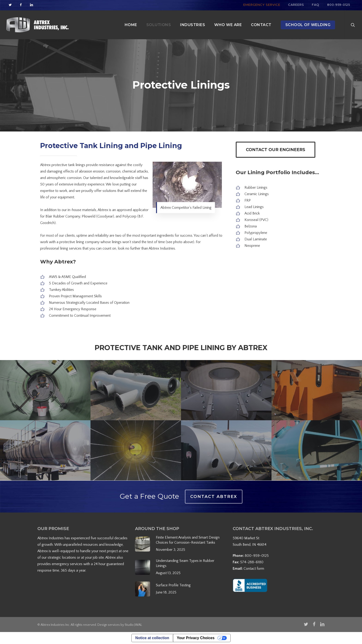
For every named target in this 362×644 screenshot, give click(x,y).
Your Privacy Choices (196, 638)
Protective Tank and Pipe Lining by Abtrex (181, 348)
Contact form (254, 569)
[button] (276, 150)
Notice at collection (152, 638)
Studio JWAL (133, 625)
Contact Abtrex (214, 497)
